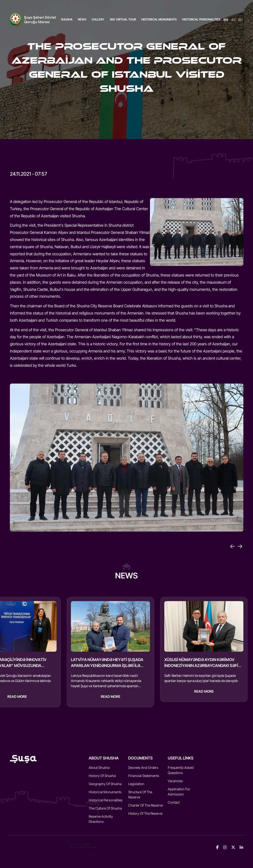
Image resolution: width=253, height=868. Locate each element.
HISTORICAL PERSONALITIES (201, 19)
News (82, 19)
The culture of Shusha (105, 808)
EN (226, 20)
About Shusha (99, 767)
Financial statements (144, 776)
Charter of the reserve (146, 805)
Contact (174, 802)
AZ (234, 20)
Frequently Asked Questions (181, 770)
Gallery (98, 19)
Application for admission (179, 792)
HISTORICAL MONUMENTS (159, 19)
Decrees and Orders (143, 767)
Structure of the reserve (140, 794)
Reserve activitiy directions (101, 819)
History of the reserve (145, 813)
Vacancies (175, 781)
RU (241, 20)
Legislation (136, 784)
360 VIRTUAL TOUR (123, 19)
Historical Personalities (106, 800)
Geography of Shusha (105, 784)
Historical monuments (105, 792)
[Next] (240, 546)
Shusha (67, 19)
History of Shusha (102, 776)
